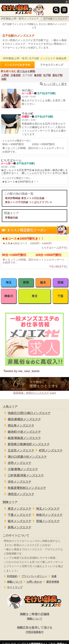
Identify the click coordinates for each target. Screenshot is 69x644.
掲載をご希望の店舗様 (34, 617)
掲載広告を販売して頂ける (34, 630)
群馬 (26, 282)
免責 (52, 576)
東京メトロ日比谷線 (33, 198)
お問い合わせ (32, 582)
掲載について (13, 582)
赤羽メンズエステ (17, 463)
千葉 (60, 296)
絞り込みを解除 (26, 71)
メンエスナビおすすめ (17, 65)
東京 (35, 296)
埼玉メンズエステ (46, 509)
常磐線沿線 (11, 218)
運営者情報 (51, 582)
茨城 (60, 282)
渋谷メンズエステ (17, 482)
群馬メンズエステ (17, 527)
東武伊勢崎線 (13, 198)
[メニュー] (64, 10)
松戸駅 (47, 75)
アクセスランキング (52, 65)
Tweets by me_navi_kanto (22, 371)
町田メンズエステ (48, 450)
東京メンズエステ (17, 509)
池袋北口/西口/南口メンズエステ (27, 413)
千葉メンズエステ (17, 515)
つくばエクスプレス (40, 202)
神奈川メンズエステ (47, 515)
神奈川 (9, 296)
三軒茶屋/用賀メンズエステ (23, 475)
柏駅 (4, 79)
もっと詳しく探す (54, 84)
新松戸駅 (58, 75)
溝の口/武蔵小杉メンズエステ (25, 457)
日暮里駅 (16, 75)
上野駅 (5, 75)
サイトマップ (13, 587)
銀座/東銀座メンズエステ (22, 438)
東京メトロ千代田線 (17, 202)
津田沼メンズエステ (18, 494)
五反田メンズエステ (18, 450)
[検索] (56, 10)
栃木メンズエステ (17, 521)
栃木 (43, 282)
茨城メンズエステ (46, 521)
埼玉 (9, 282)
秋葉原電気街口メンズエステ (24, 488)
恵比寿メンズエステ (18, 425)
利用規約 (10, 576)
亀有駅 (38, 75)
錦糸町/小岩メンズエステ (22, 432)
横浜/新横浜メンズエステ (22, 419)
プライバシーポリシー (32, 576)
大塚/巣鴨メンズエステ (20, 469)
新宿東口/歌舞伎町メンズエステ (26, 444)
